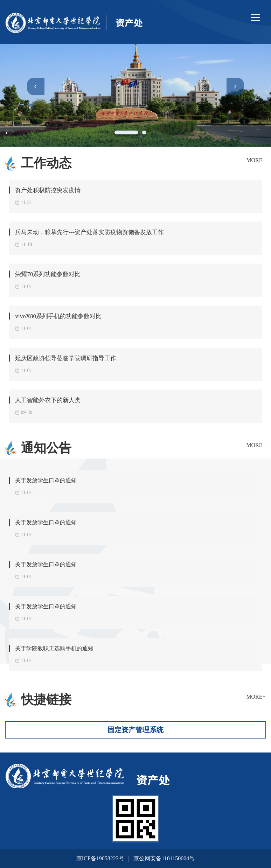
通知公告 (46, 448)
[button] (36, 86)
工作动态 (46, 163)
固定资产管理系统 (135, 730)
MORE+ (256, 160)
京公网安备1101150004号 (164, 858)
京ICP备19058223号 (100, 858)
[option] (135, 95)
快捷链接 (46, 700)
